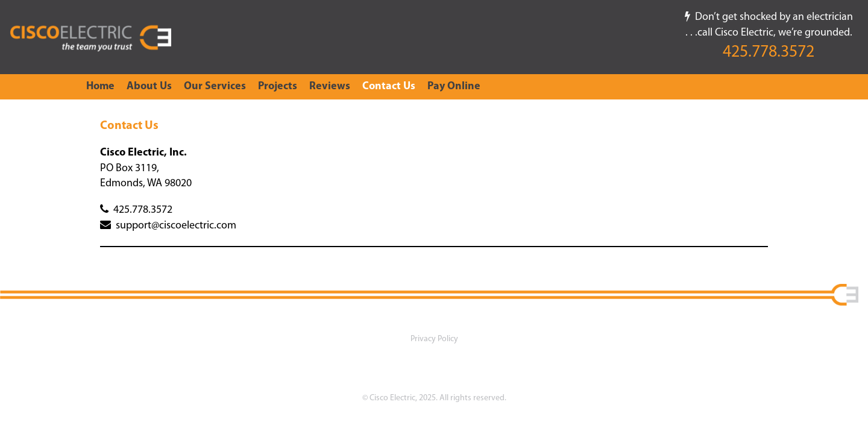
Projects (278, 86)
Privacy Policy (434, 339)
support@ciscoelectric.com (168, 226)
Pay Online (454, 86)
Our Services (215, 86)
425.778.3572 (769, 52)
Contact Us (389, 86)
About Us (149, 86)
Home (100, 86)
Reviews (330, 86)
